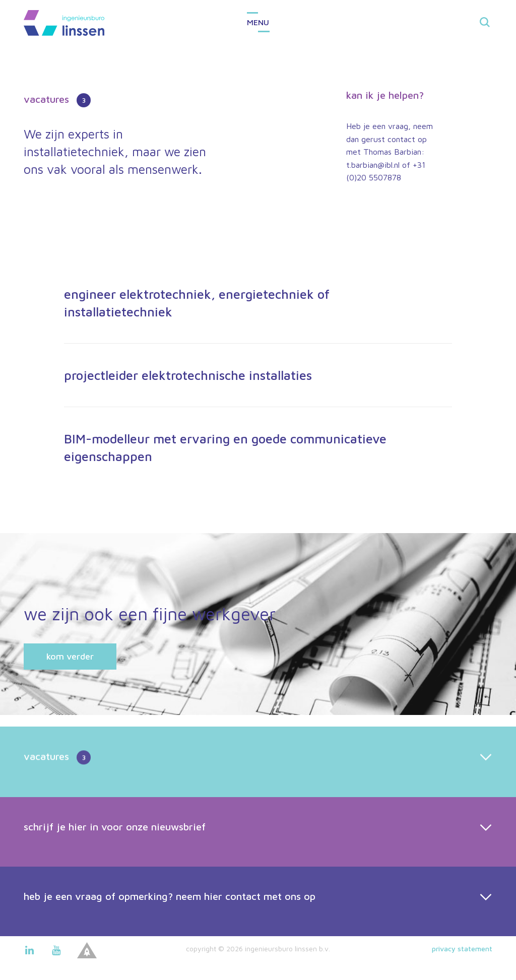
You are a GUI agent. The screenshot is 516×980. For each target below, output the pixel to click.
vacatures (57, 780)
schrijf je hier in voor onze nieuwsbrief (115, 849)
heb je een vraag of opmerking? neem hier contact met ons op (170, 918)
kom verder (70, 656)
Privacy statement (462, 949)
